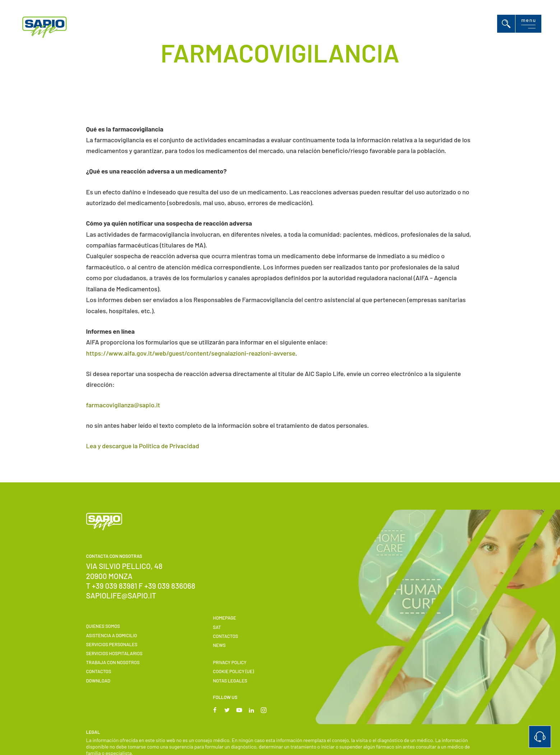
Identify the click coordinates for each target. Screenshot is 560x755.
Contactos (99, 671)
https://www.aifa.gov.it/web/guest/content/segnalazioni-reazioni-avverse (191, 353)
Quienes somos (103, 626)
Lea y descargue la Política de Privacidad (143, 446)
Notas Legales (230, 681)
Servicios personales (112, 644)
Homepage (225, 618)
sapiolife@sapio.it (121, 595)
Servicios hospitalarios (114, 653)
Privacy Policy (230, 662)
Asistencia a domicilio (112, 635)
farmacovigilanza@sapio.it (123, 405)
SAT (217, 627)
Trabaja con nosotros (113, 662)
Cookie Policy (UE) (233, 671)
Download (98, 681)
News (219, 645)
